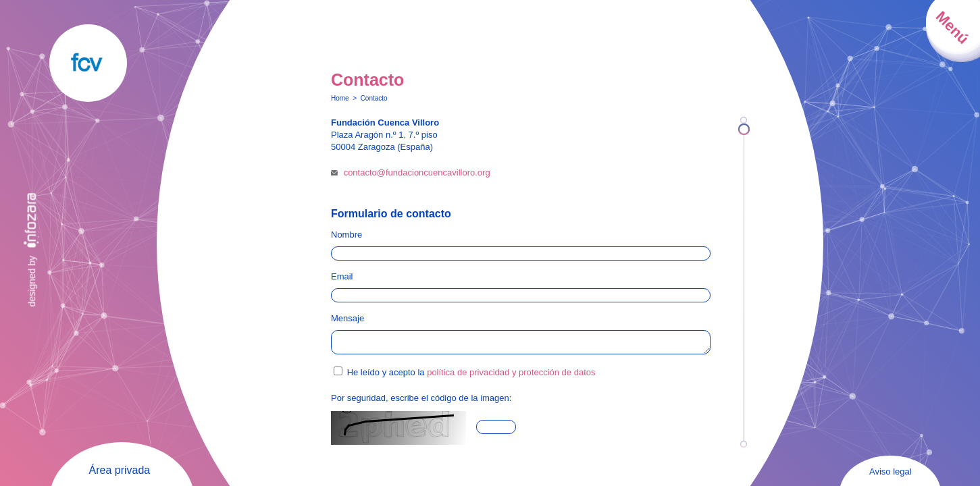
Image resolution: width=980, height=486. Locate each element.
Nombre (346, 235)
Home (340, 98)
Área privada (120, 470)
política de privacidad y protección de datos (511, 376)
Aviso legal (891, 471)
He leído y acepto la (471, 376)
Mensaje (347, 318)
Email (342, 276)
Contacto (374, 98)
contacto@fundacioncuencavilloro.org (417, 172)
